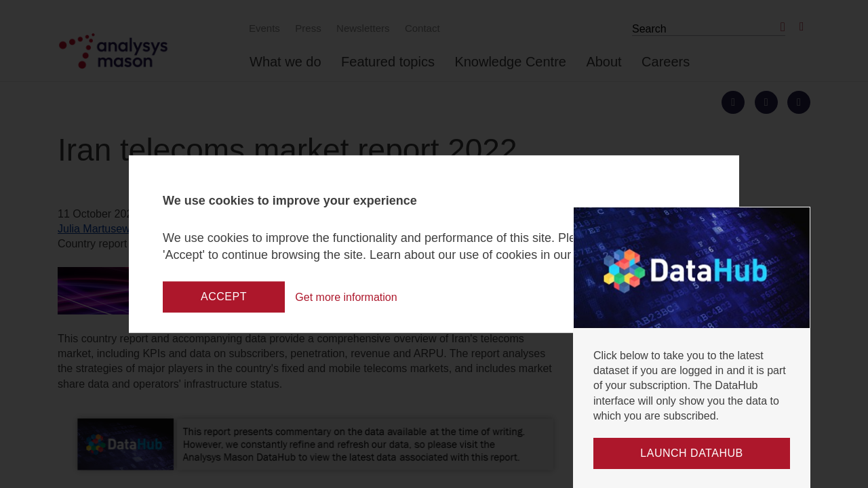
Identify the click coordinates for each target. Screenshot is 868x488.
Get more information (349, 297)
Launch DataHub (691, 453)
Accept (224, 297)
